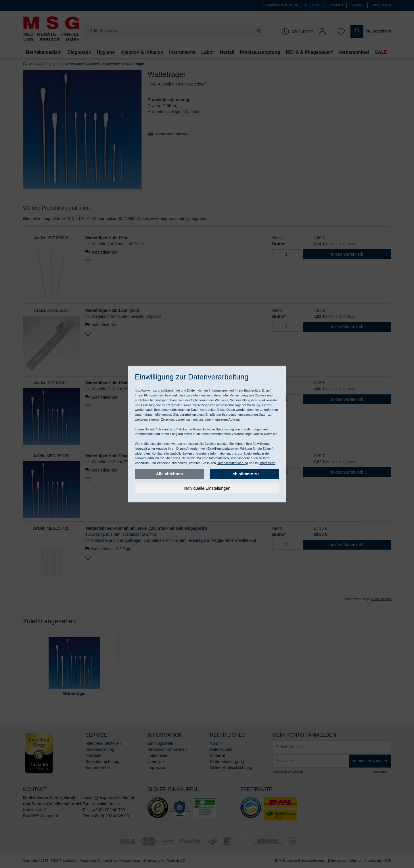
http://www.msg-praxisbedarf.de (157, 390)
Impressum (267, 463)
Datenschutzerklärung (232, 463)
